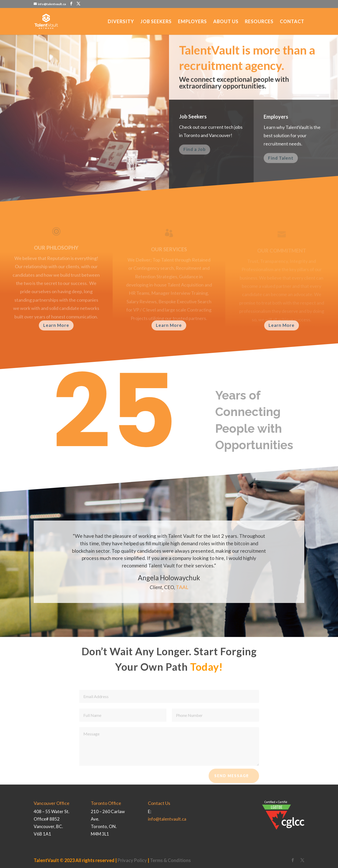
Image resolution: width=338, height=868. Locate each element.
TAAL (182, 590)
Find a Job (195, 151)
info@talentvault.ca (167, 819)
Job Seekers (156, 22)
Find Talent (281, 160)
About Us (226, 22)
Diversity (121, 22)
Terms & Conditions (170, 860)
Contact (292, 22)
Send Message (232, 780)
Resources (259, 22)
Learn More (56, 325)
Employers (192, 22)
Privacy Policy (132, 860)
